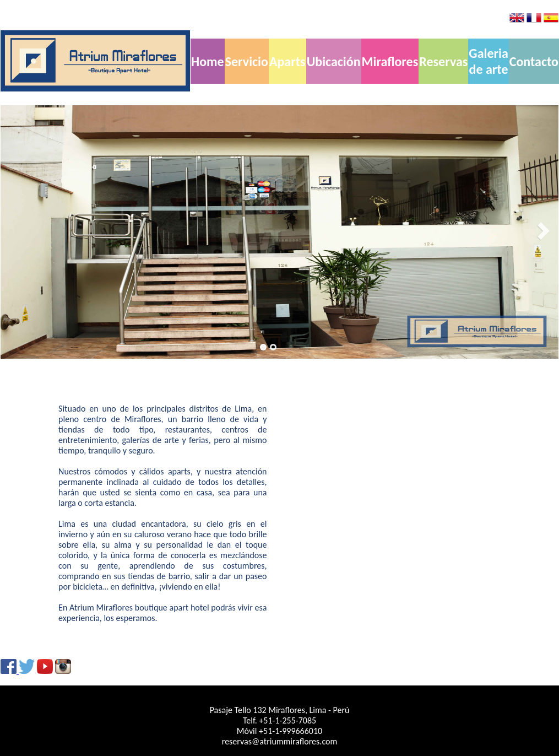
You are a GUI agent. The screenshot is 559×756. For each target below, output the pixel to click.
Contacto (534, 61)
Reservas (443, 61)
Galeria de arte (488, 61)
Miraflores (390, 61)
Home (208, 61)
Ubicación (334, 61)
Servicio (247, 61)
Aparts (287, 61)
